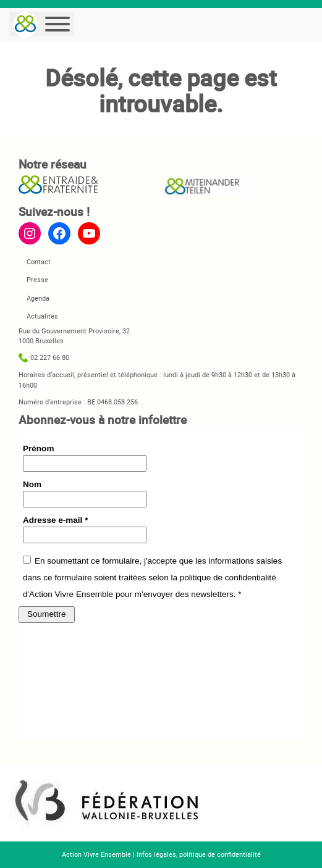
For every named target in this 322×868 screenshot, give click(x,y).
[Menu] (57, 24)
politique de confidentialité (220, 854)
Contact (39, 261)
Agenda (38, 298)
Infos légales (156, 854)
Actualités (42, 316)
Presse (37, 279)
